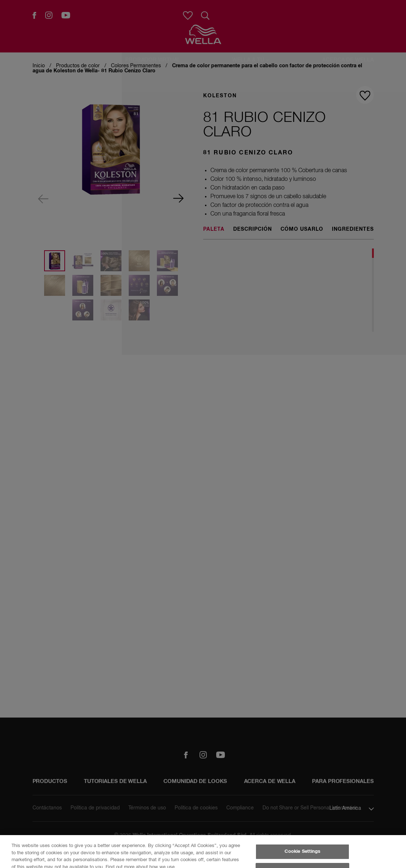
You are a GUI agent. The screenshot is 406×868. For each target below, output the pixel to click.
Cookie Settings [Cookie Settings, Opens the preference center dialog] (303, 852)
